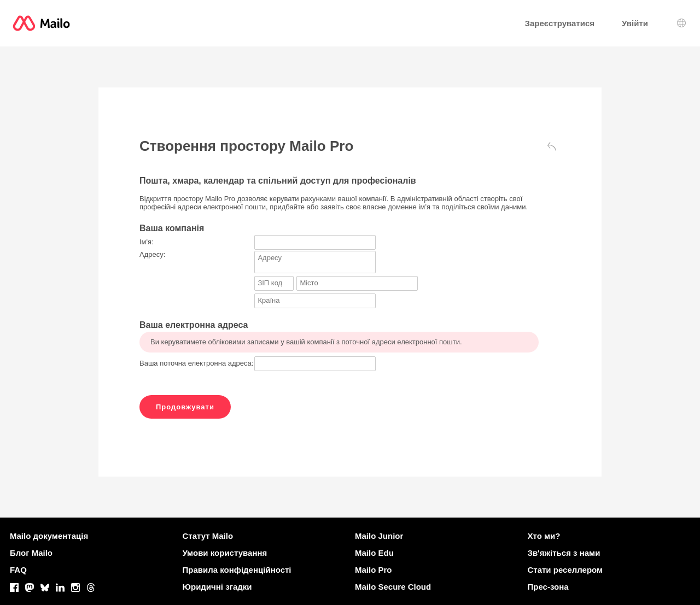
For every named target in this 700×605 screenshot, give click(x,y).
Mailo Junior (379, 536)
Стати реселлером (565, 570)
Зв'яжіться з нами (564, 553)
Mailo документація (49, 536)
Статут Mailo (208, 536)
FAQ (18, 570)
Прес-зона (548, 587)
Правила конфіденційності (237, 570)
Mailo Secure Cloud (393, 587)
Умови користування (225, 553)
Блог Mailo (31, 553)
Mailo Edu (374, 553)
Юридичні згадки (217, 587)
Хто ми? (544, 536)
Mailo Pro (374, 570)
